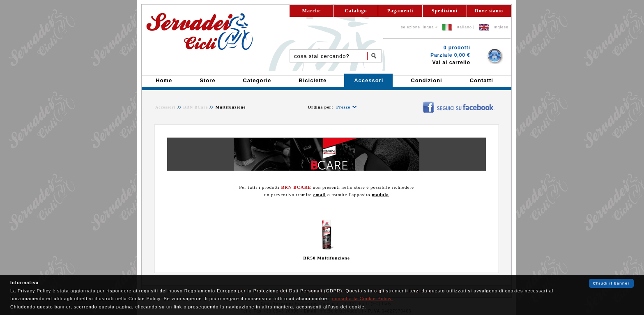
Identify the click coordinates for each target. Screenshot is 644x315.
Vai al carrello (451, 63)
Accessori (166, 107)
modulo (380, 195)
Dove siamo (489, 11)
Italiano (464, 27)
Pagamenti (400, 11)
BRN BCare (195, 107)
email (320, 195)
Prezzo (344, 107)
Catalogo (356, 11)
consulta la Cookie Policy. (363, 299)
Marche (312, 11)
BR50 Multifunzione (327, 258)
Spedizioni (445, 11)
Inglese (501, 27)
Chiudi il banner (611, 283)
